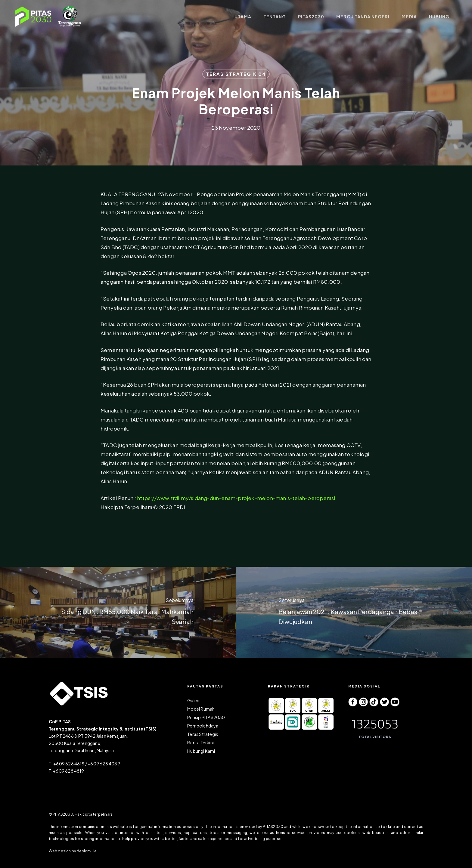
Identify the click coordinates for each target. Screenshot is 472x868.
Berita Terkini (200, 743)
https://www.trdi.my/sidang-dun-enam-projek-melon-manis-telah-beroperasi (236, 498)
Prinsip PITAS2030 (206, 717)
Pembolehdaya (203, 726)
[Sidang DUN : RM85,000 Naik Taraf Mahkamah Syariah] (118, 613)
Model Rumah (201, 709)
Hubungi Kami (201, 751)
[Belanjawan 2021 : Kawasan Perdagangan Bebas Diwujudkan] (354, 613)
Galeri (193, 700)
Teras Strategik (203, 734)
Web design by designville (73, 851)
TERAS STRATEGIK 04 (236, 74)
